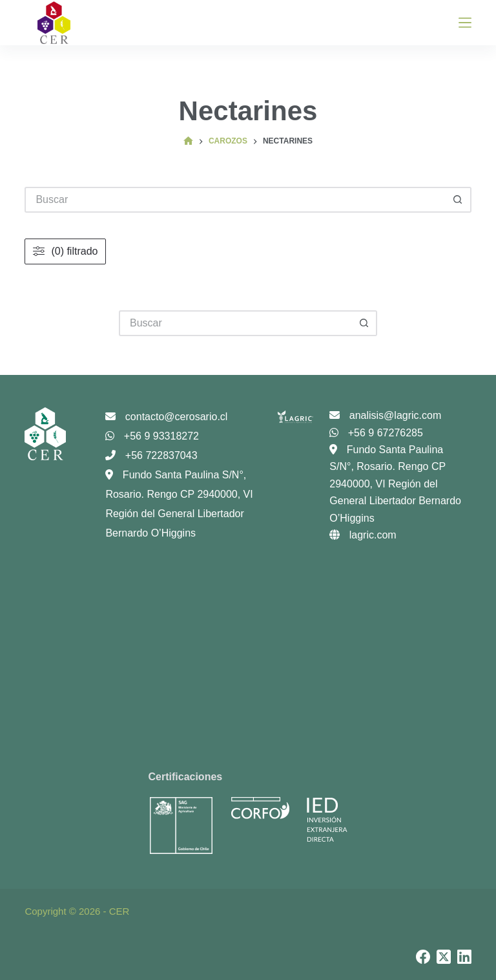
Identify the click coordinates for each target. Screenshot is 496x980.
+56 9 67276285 (376, 433)
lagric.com (363, 535)
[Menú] (465, 23)
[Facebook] (423, 957)
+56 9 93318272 (152, 436)
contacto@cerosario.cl (166, 417)
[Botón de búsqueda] (364, 323)
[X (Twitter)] (444, 957)
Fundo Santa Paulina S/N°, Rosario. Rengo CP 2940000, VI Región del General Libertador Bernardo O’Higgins (395, 484)
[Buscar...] (235, 323)
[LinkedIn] (464, 957)
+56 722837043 (151, 455)
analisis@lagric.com (385, 415)
